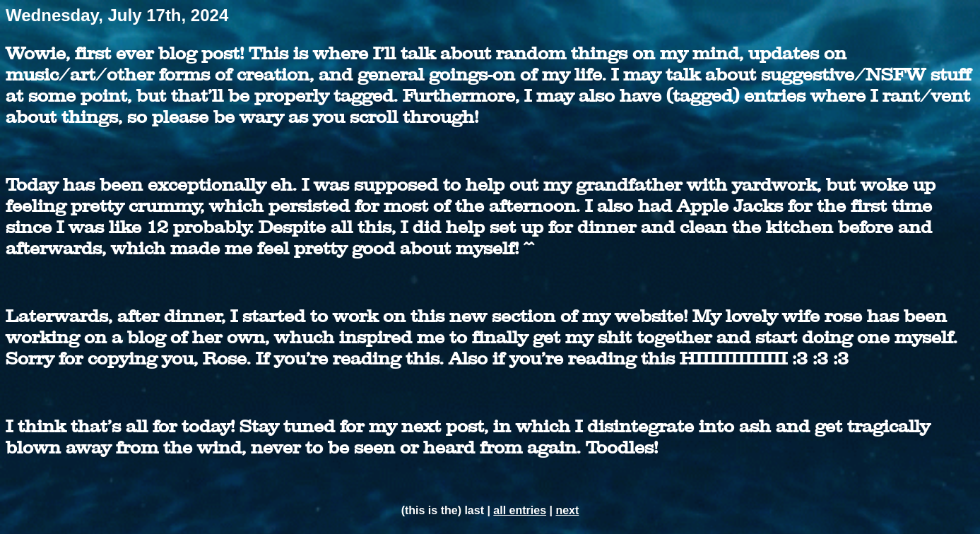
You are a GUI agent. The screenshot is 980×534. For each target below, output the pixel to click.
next (567, 510)
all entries (520, 510)
